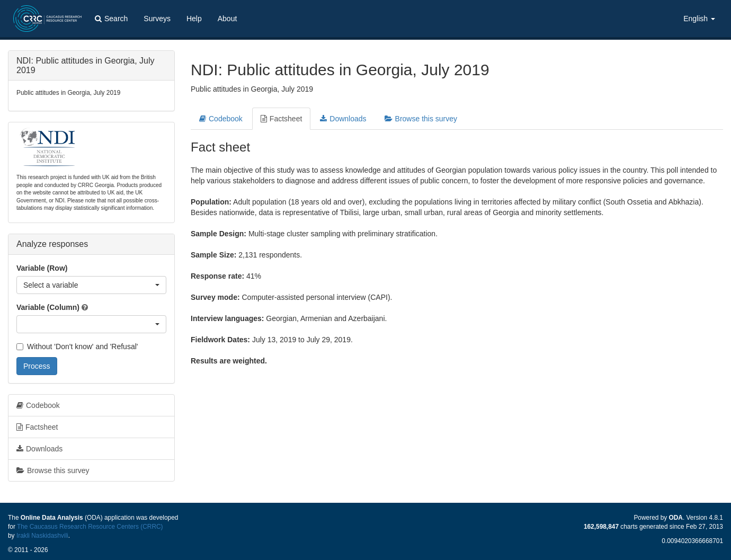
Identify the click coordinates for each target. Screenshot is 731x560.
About (228, 19)
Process (37, 366)
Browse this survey (421, 119)
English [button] (699, 19)
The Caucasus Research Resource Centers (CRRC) (90, 527)
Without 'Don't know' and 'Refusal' (77, 346)
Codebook (221, 119)
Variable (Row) (42, 268)
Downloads (343, 119)
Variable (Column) (48, 307)
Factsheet (281, 119)
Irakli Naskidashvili (42, 536)
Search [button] (111, 19)
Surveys (157, 19)
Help (194, 19)
